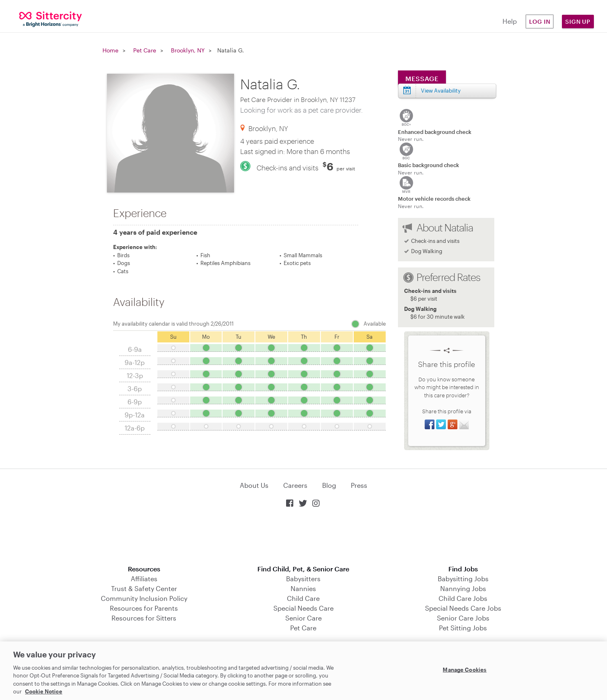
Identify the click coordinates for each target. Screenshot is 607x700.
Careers (295, 485)
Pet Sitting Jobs (463, 628)
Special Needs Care (303, 608)
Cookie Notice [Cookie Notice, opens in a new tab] (44, 691)
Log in (540, 22)
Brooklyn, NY (188, 50)
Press (359, 485)
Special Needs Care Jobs (463, 608)
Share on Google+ (452, 424)
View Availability (441, 91)
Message (422, 78)
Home (110, 50)
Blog (329, 485)
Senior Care (303, 618)
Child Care (303, 598)
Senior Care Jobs (463, 618)
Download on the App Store (304, 537)
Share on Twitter (441, 424)
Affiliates (144, 579)
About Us (254, 485)
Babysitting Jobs (463, 579)
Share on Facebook (430, 424)
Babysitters (303, 579)
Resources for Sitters (144, 618)
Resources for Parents (144, 608)
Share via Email (464, 424)
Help (510, 21)
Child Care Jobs (463, 598)
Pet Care (145, 50)
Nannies (303, 588)
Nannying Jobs (463, 588)
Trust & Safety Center (144, 588)
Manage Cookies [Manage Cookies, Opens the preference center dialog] (465, 670)
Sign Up (578, 22)
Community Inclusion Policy (144, 598)
